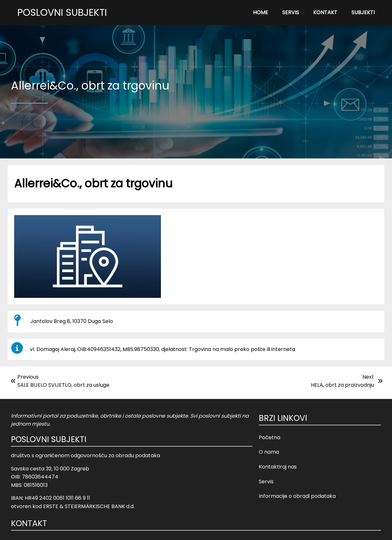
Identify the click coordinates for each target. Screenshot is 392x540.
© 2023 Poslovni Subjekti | (182, 531)
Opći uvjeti (228, 531)
